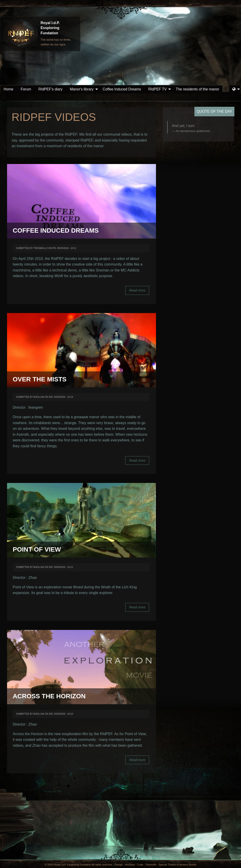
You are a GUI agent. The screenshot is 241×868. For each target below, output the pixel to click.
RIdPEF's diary (50, 89)
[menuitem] (9, 89)
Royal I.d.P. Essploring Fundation (50, 28)
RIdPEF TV (157, 89)
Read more (139, 292)
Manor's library (82, 89)
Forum (26, 89)
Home (9, 89)
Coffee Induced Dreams (122, 89)
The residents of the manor (197, 89)
